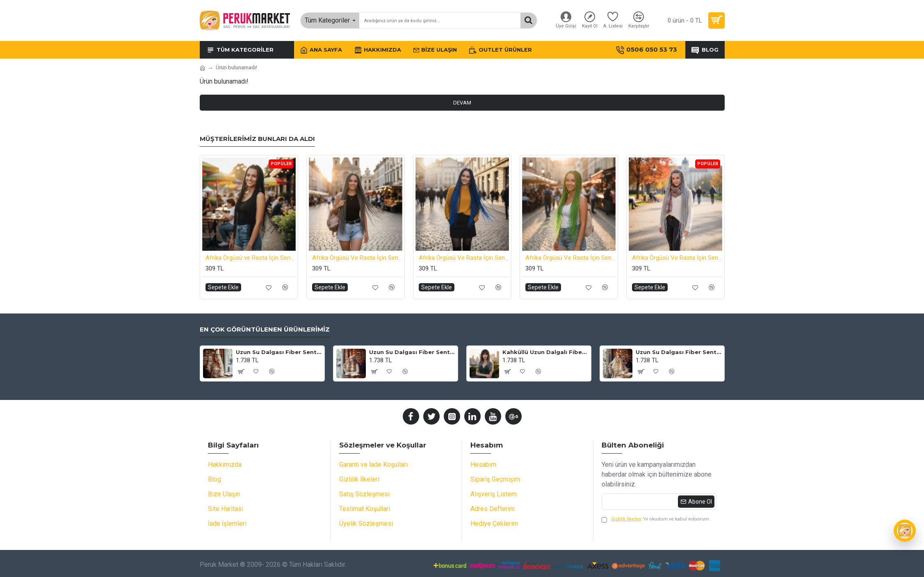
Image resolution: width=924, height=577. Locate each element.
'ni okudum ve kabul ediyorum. (656, 519)
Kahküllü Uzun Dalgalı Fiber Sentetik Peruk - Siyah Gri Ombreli (545, 352)
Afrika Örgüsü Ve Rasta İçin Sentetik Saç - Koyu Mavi (464, 258)
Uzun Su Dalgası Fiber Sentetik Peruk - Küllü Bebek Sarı (412, 352)
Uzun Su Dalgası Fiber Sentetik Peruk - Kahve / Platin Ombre (679, 352)
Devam (462, 103)
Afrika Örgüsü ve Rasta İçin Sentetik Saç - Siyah (251, 258)
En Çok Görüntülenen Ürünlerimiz (265, 329)
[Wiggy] (905, 531)
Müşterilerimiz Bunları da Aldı (257, 139)
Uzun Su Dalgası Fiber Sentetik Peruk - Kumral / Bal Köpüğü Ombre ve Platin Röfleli (279, 352)
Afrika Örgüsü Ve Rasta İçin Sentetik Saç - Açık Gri (677, 258)
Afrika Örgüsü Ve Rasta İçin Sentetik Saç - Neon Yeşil (570, 258)
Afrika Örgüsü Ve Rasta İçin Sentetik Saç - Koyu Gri (357, 258)
